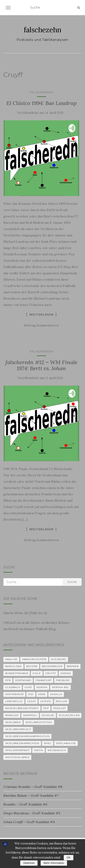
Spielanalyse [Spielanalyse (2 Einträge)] (66, 743)
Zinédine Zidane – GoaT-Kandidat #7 (31, 796)
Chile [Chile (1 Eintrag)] (37, 673)
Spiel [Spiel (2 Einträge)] (48, 743)
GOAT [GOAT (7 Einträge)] (28, 687)
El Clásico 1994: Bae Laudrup (41, 103)
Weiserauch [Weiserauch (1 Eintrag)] (57, 750)
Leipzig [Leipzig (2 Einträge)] (46, 701)
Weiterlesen (41, 314)
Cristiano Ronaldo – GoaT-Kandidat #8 (33, 787)
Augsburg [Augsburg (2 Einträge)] (59, 659)
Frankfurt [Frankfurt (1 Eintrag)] (44, 680)
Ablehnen (29, 863)
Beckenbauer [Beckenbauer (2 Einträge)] (52, 666)
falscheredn (41, 92)
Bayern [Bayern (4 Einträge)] (32, 666)
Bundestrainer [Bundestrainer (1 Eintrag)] (17, 673)
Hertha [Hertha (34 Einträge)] (42, 687)
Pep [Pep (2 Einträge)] (46, 708)
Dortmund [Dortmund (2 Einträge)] (23, 680)
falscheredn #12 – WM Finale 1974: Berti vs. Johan (41, 365)
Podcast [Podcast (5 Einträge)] (59, 708)
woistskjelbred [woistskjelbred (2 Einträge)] (17, 757)
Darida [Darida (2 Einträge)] (66, 673)
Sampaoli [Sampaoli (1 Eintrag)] (30, 715)
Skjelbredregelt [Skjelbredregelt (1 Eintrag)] (18, 729)
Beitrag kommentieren (41, 325)
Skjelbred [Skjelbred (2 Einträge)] (13, 722)
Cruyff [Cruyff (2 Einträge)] (51, 673)
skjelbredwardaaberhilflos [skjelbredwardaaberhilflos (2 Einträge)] (27, 736)
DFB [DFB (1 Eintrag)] (8, 680)
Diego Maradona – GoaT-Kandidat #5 (32, 813)
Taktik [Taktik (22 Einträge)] (39, 750)
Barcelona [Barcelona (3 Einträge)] (13, 666)
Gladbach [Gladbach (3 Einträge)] (13, 687)
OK (69, 858)
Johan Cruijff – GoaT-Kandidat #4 (29, 822)
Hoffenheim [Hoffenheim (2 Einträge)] (14, 694)
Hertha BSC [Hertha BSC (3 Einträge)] (60, 687)
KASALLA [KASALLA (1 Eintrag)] (56, 694)
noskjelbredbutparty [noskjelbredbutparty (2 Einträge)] (22, 708)
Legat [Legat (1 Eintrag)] (32, 701)
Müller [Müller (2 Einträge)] (61, 701)
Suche (72, 582)
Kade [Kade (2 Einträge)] (42, 694)
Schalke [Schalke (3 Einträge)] (48, 715)
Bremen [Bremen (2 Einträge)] (73, 666)
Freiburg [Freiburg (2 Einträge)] (63, 680)
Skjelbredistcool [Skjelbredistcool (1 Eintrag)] (39, 722)
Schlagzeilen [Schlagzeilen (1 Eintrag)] (69, 715)
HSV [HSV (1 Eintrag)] (31, 694)
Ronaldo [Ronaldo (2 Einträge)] (12, 715)
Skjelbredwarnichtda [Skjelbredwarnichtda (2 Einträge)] (22, 743)
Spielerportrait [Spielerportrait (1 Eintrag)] (17, 750)
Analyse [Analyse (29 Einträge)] (11, 659)
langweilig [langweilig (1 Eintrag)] (14, 701)
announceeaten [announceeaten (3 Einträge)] (34, 659)
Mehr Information (54, 863)
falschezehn (42, 30)
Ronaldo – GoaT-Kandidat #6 (25, 804)
